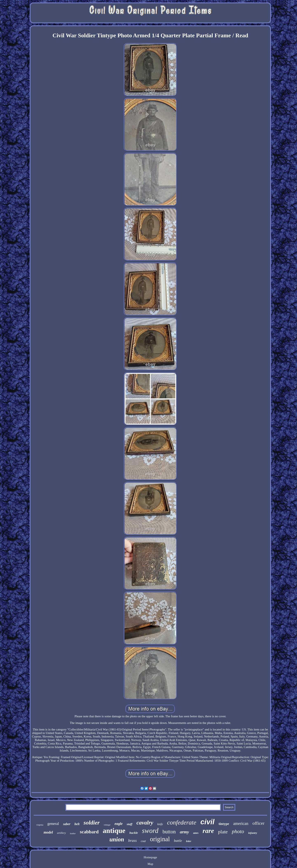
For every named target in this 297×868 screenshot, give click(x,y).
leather (73, 833)
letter (189, 841)
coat (143, 841)
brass (133, 840)
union (117, 839)
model (48, 832)
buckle (134, 833)
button (169, 832)
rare (208, 831)
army (184, 832)
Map (150, 864)
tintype (224, 824)
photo (238, 831)
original (160, 839)
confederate (182, 822)
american (241, 823)
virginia (40, 825)
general (53, 824)
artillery (61, 833)
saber (67, 824)
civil (207, 822)
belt (77, 824)
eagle (119, 824)
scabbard (89, 832)
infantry (253, 833)
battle (178, 841)
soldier (92, 823)
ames (196, 833)
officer (258, 823)
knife (160, 824)
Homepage (150, 857)
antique (114, 831)
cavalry (145, 823)
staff (129, 824)
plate (223, 832)
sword (150, 831)
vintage (107, 825)
